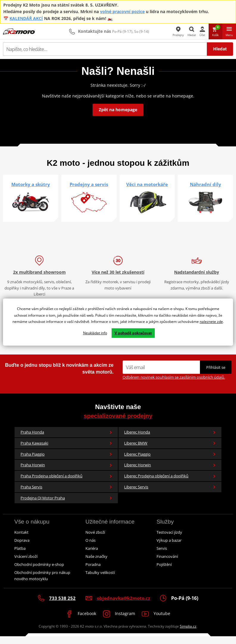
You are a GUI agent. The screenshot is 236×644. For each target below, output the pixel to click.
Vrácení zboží (26, 564)
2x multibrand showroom (39, 280)
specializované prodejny (118, 424)
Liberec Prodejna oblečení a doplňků (170, 484)
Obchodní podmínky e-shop (39, 572)
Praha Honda (66, 440)
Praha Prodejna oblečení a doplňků (66, 484)
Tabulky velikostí (100, 580)
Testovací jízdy (169, 540)
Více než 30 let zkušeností (118, 280)
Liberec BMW (170, 451)
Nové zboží (95, 540)
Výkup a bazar (169, 548)
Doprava (22, 548)
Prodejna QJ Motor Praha (66, 505)
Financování (167, 564)
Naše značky (96, 564)
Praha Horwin (66, 473)
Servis (162, 556)
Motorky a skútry (31, 184)
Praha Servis (66, 495)
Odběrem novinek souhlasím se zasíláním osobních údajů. (174, 385)
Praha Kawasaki (66, 451)
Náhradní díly (205, 184)
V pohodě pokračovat (133, 333)
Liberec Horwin (170, 473)
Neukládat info (95, 333)
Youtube (159, 622)
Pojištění (164, 572)
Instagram (119, 622)
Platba (20, 556)
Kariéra (92, 556)
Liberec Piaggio (170, 462)
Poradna (93, 572)
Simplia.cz (188, 634)
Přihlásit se (216, 375)
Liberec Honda (170, 440)
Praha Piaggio (66, 462)
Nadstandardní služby (197, 280)
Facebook (78, 622)
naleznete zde (211, 322)
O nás (90, 548)
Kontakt (21, 540)
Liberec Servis (170, 495)
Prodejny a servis (89, 184)
